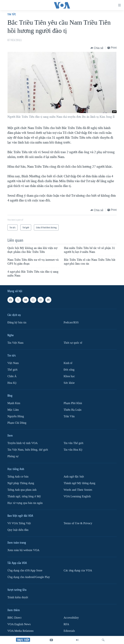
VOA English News (19, 624)
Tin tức (12, 14)
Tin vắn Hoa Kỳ (73, 450)
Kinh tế (68, 363)
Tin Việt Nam (15, 343)
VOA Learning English (77, 496)
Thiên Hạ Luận (72, 410)
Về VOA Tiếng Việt (19, 523)
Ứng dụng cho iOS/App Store (25, 570)
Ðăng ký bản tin (17, 322)
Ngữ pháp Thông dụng (21, 483)
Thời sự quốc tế (73, 343)
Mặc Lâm (13, 410)
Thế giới (12, 370)
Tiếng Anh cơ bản (18, 477)
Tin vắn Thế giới (73, 443)
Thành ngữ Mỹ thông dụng (79, 483)
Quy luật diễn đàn (18, 530)
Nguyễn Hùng (16, 416)
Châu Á (12, 376)
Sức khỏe (69, 383)
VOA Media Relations (21, 631)
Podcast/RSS (71, 322)
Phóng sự (13, 456)
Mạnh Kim (14, 403)
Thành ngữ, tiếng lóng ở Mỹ (24, 496)
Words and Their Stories (78, 490)
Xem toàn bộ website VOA (23, 550)
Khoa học (69, 376)
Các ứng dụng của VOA (78, 570)
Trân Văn (69, 416)
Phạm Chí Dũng (17, 423)
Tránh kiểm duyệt (18, 597)
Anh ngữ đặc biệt (74, 477)
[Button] (97, 48)
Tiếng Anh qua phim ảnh (22, 490)
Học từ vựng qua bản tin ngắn (25, 503)
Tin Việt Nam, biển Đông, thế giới (28, 450)
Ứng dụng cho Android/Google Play (29, 577)
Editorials (69, 631)
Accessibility (71, 618)
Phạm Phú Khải (73, 403)
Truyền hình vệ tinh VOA (23, 443)
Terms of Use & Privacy (78, 523)
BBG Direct (14, 618)
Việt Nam (13, 363)
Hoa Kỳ (12, 383)
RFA (66, 624)
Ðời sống (69, 370)
